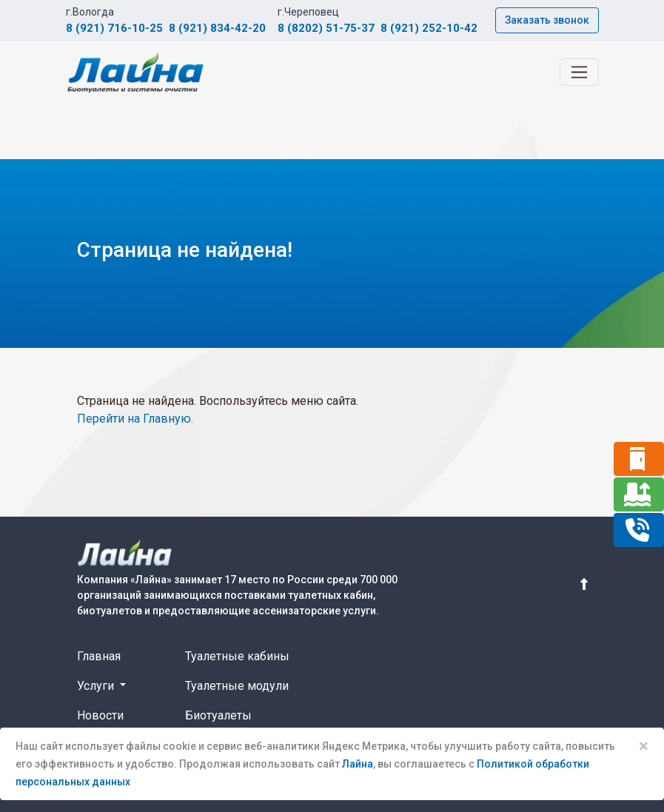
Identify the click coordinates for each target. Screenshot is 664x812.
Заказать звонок (547, 20)
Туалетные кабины (237, 656)
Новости (100, 715)
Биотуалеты (218, 715)
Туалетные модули (237, 686)
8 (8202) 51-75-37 (326, 28)
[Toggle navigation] (579, 72)
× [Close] (644, 746)
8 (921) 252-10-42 (429, 28)
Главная (99, 656)
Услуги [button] (97, 686)
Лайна (358, 764)
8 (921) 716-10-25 (114, 28)
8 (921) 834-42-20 (217, 28)
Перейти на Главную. (135, 419)
